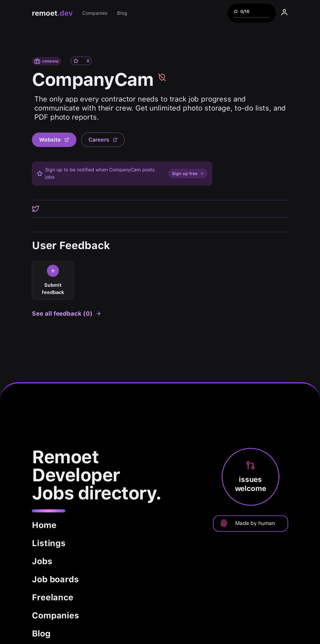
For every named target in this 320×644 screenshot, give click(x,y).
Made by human (247, 523)
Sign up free (188, 174)
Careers (103, 140)
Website (54, 140)
